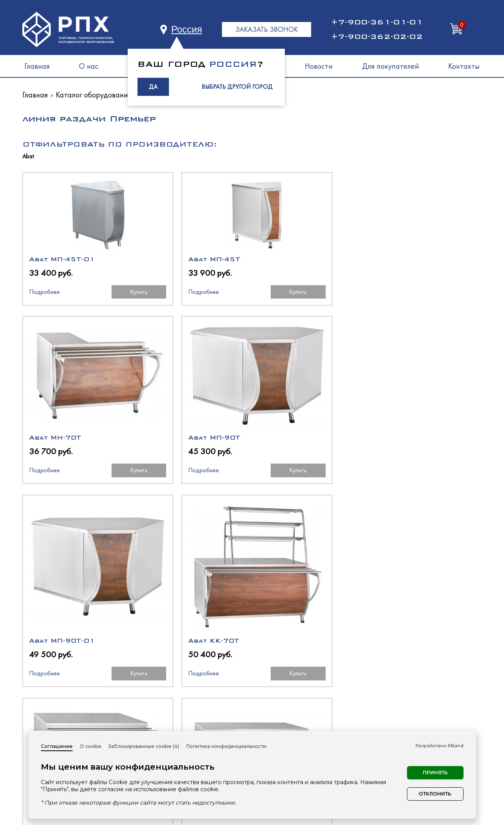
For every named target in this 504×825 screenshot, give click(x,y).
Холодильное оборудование (308, 699)
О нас (89, 66)
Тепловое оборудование (301, 714)
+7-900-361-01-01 (377, 22)
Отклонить (435, 794)
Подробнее (44, 293)
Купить (105, 293)
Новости (319, 66)
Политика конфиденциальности (226, 746)
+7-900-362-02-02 (377, 37)
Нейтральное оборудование (308, 728)
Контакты (464, 66)
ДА (153, 87)
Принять (435, 773)
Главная (37, 66)
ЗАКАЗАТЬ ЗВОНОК (267, 29)
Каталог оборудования (94, 95)
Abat (28, 157)
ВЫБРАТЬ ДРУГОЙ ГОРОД (237, 87)
